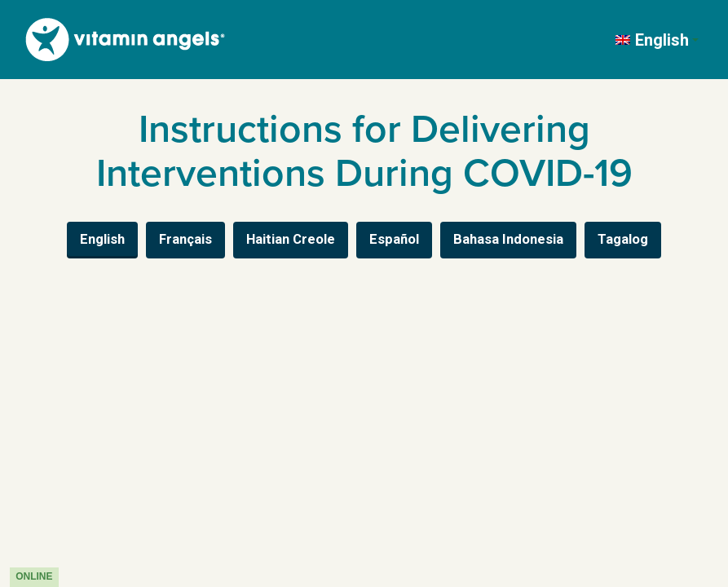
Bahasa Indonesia (508, 239)
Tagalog (623, 239)
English (102, 239)
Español (394, 239)
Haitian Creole (291, 239)
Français (185, 239)
